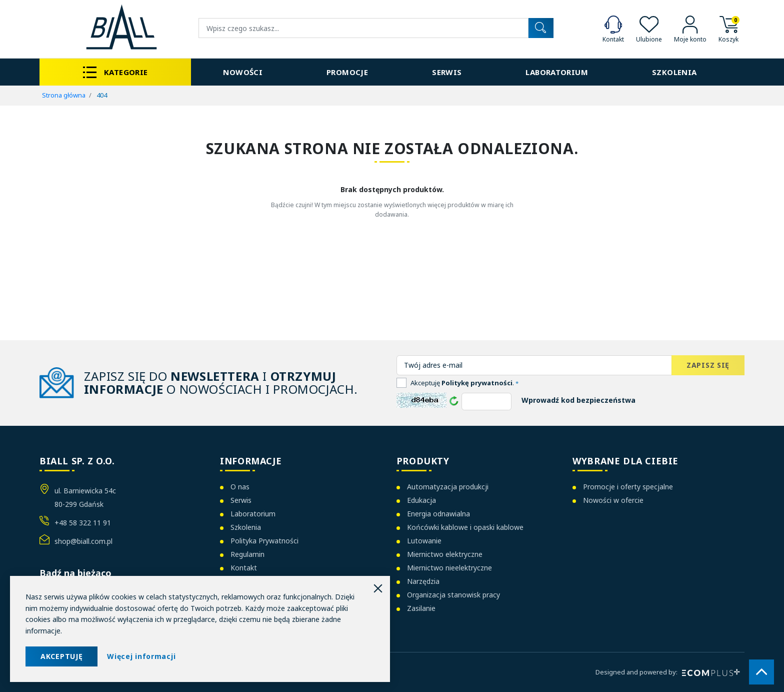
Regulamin (247, 554)
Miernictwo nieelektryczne (449, 568)
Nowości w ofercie (613, 500)
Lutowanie (424, 541)
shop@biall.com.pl (83, 541)
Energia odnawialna (438, 514)
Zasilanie (421, 608)
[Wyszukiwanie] (363, 28)
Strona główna (64, 95)
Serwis (241, 500)
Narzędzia (423, 581)
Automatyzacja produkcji (448, 487)
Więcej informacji (141, 656)
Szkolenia (246, 527)
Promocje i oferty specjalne (628, 487)
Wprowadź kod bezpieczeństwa (578, 400)
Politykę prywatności (477, 383)
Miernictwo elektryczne (445, 554)
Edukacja (421, 500)
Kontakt (244, 568)
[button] (728, 28)
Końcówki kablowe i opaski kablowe (465, 527)
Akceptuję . (464, 383)
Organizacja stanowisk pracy (453, 595)
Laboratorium (253, 514)
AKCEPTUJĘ (61, 656)
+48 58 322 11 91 (83, 523)
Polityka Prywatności (264, 541)
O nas (240, 487)
